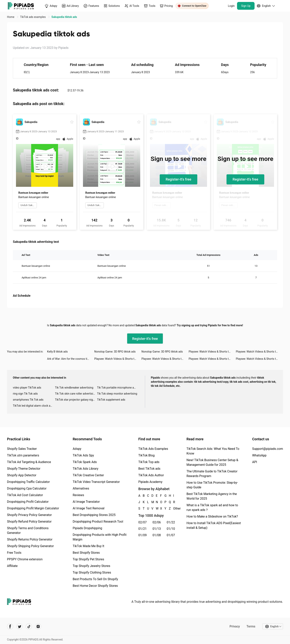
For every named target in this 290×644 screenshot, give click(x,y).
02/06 (157, 522)
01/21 (142, 529)
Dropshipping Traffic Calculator (28, 482)
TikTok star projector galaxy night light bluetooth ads (76, 400)
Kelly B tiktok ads (57, 352)
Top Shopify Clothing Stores (92, 572)
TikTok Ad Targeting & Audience (29, 462)
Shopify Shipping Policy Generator (30, 546)
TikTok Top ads (149, 462)
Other (173, 508)
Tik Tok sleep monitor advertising (117, 394)
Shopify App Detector (22, 475)
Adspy (77, 449)
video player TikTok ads (27, 388)
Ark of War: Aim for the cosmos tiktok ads (71, 359)
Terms (251, 626)
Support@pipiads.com (268, 449)
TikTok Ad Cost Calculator (25, 495)
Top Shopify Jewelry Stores (91, 566)
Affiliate (12, 566)
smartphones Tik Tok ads (28, 400)
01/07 (171, 535)
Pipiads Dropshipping (87, 528)
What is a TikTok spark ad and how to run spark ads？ (212, 508)
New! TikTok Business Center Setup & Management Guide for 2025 (212, 462)
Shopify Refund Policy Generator (29, 522)
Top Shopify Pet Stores (88, 559)
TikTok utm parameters (23, 455)
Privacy (235, 626)
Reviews (78, 495)
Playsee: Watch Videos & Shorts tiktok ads (212, 352)
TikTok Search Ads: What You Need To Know (213, 451)
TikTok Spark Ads (85, 462)
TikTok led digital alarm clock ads (33, 406)
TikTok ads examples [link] (33, 17)
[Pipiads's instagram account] (38, 626)
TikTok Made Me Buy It (88, 546)
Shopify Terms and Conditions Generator (28, 530)
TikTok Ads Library (86, 469)
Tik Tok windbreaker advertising (74, 388)
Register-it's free (179, 179)
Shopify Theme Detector (24, 469)
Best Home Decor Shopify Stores (95, 586)
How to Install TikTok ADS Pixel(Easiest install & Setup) (214, 525)
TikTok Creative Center (88, 475)
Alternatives (81, 488)
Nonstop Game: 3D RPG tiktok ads (115, 352)
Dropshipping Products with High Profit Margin (100, 537)
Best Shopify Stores (86, 553)
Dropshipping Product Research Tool (98, 522)
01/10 (171, 529)
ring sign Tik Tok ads (25, 394)
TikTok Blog (146, 455)
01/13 (157, 529)
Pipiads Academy (150, 482)
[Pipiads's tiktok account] (29, 626)
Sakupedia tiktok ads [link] (64, 17)
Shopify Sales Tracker (22, 449)
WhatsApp (259, 455)
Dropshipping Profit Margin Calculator (33, 508)
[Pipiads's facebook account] (10, 626)
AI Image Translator (86, 502)
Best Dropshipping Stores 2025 (94, 515)
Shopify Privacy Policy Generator (29, 515)
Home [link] (11, 17)
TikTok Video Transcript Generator (96, 482)
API (255, 462)
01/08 (157, 535)
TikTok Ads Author (151, 475)
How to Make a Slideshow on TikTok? (212, 516)
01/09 (142, 535)
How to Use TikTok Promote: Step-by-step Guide (212, 485)
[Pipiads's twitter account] (19, 626)
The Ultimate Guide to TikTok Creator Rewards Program (212, 474)
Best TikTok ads (149, 469)
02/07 (142, 522)
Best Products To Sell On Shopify (95, 579)
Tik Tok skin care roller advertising (76, 394)
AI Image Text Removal (89, 508)
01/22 (171, 522)
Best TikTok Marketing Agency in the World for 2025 (212, 496)
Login (231, 6)
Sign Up (246, 6)
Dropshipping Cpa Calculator (27, 488)
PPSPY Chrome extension (25, 559)
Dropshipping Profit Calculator (28, 502)
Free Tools (14, 553)
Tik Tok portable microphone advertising (118, 388)
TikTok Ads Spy (83, 455)
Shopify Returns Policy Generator (30, 539)
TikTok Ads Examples (153, 449)
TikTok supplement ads (111, 400)
